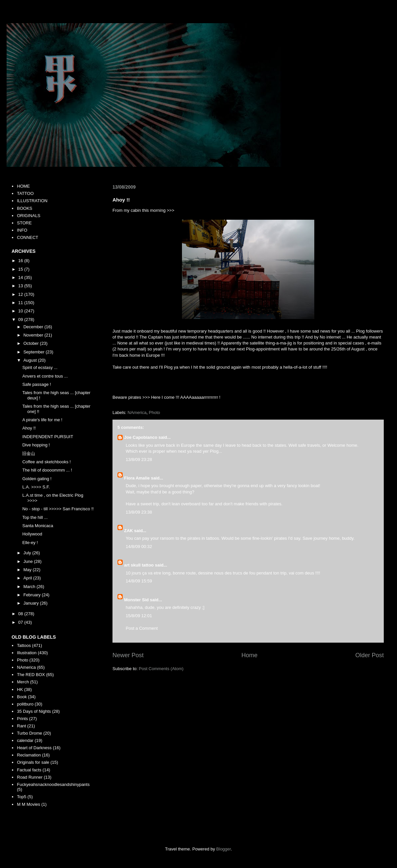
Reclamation (29, 755)
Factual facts (29, 770)
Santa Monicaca (38, 526)
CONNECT (27, 237)
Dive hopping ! (36, 445)
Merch (23, 682)
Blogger (224, 849)
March (30, 587)
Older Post (370, 655)
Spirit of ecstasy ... (40, 367)
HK (20, 689)
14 (21, 277)
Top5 (22, 797)
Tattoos (24, 645)
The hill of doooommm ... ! (47, 470)
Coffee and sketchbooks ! (46, 462)
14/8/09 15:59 (139, 581)
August (31, 360)
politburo (25, 704)
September (35, 352)
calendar (25, 740)
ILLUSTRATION (32, 201)
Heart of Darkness (34, 748)
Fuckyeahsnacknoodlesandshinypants (53, 784)
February (33, 595)
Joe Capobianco (141, 437)
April (28, 578)
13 (21, 286)
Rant (21, 726)
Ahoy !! (29, 428)
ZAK (129, 531)
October (32, 343)
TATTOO (25, 193)
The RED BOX (31, 675)
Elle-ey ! (30, 543)
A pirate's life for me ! (42, 420)
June (29, 561)
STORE (24, 223)
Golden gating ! (37, 479)
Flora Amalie (137, 478)
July (28, 553)
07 (21, 622)
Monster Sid (136, 600)
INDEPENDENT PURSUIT (48, 437)
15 (21, 269)
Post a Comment (142, 628)
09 (21, 320)
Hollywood (32, 534)
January (32, 603)
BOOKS (24, 208)
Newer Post (128, 655)
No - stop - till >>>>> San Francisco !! (58, 509)
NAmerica (137, 412)
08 (21, 614)
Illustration (27, 653)
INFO (22, 230)
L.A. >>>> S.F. (36, 487)
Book (22, 697)
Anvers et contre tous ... (45, 376)
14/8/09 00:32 (139, 547)
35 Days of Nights (34, 711)
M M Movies (28, 804)
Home (250, 655)
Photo (154, 412)
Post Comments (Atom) (161, 669)
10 (21, 311)
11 (21, 303)
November (34, 335)
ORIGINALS (29, 216)
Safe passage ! (37, 384)
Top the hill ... (35, 517)
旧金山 (29, 454)
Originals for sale (33, 762)
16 (21, 261)
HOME (23, 186)
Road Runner (30, 777)
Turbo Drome (29, 733)
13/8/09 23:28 (139, 459)
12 (21, 294)
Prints (22, 719)
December (34, 327)
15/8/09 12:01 (139, 616)
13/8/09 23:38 (139, 512)
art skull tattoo (139, 565)
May (28, 570)
